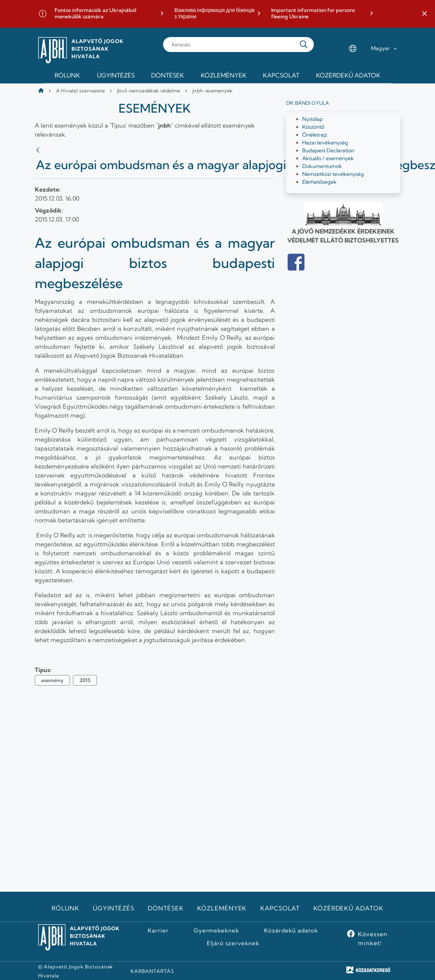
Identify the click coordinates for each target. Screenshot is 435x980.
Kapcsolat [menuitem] (281, 75)
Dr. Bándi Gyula (308, 103)
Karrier (158, 931)
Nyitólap (313, 119)
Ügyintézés (114, 908)
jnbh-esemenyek (212, 91)
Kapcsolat (280, 908)
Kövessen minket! (373, 938)
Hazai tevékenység (325, 143)
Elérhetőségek (319, 182)
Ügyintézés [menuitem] (116, 75)
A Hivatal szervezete (81, 91)
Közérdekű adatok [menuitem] (348, 75)
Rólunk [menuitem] (67, 75)
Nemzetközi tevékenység (333, 174)
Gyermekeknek (217, 931)
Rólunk (65, 908)
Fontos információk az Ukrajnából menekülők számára (95, 14)
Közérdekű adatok (348, 908)
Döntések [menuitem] (168, 75)
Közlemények (222, 908)
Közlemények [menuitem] (224, 75)
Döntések (166, 908)
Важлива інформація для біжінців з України (214, 14)
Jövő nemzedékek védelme (149, 91)
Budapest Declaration (328, 150)
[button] (425, 14)
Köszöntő (313, 127)
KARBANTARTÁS (152, 971)
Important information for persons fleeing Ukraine (313, 14)
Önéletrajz (315, 135)
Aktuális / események (328, 158)
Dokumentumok (322, 166)
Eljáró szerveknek (233, 943)
